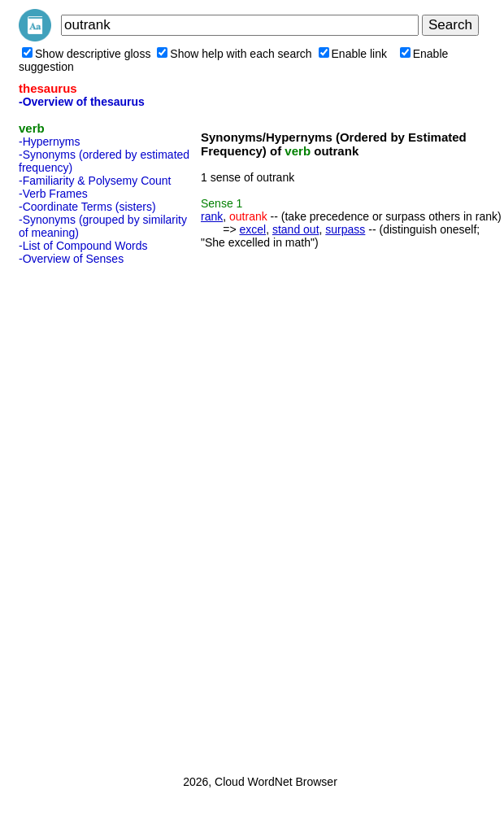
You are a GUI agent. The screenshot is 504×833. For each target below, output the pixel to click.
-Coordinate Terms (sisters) (87, 207)
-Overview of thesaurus (82, 102)
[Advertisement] (84, 515)
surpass (345, 229)
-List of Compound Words (83, 246)
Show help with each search (234, 54)
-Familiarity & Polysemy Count (95, 181)
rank (212, 216)
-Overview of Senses (71, 259)
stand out (296, 229)
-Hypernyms (49, 142)
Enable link (353, 54)
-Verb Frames (53, 194)
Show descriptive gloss (86, 54)
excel (252, 229)
